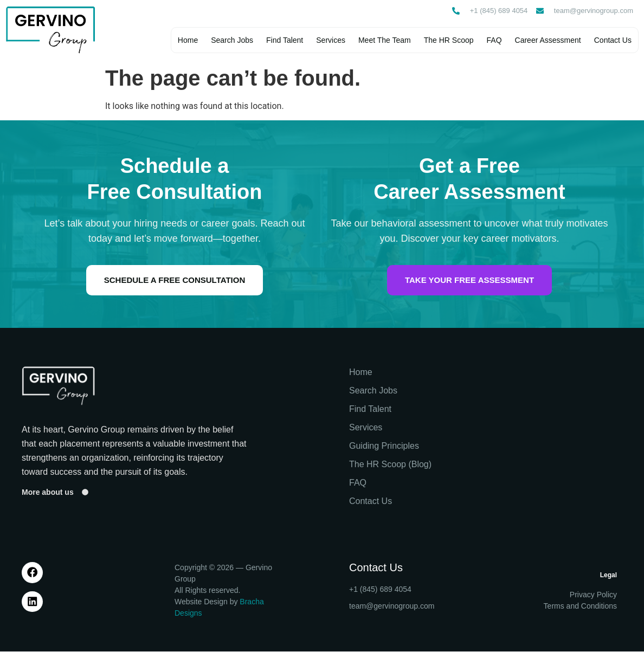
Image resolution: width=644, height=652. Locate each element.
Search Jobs (231, 41)
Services (330, 41)
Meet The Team (384, 41)
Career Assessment (548, 41)
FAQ (494, 41)
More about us (48, 493)
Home (187, 41)
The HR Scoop (448, 41)
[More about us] (85, 493)
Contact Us (612, 41)
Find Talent (284, 41)
